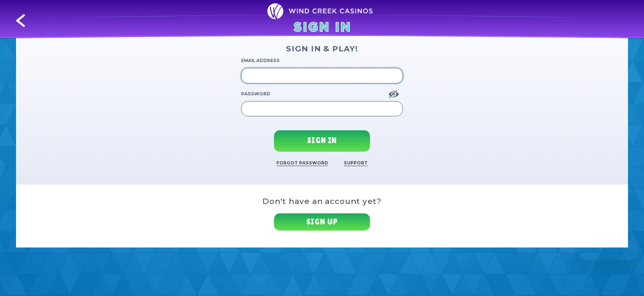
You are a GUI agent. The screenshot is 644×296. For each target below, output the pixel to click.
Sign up (322, 222)
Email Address (260, 61)
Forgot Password (302, 163)
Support (356, 163)
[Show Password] (394, 94)
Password (256, 94)
